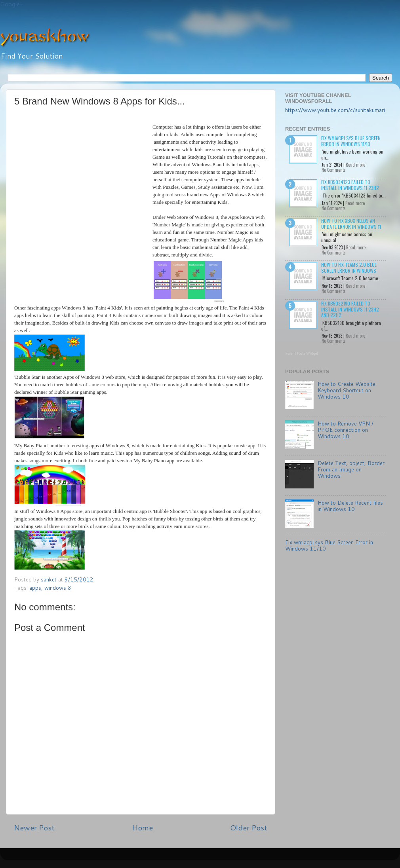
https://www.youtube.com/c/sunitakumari (335, 110)
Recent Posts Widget (302, 353)
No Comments (334, 170)
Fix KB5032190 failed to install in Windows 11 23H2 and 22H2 (350, 309)
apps (35, 588)
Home (142, 827)
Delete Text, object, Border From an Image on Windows (351, 469)
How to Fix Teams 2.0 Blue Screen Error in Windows (349, 267)
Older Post (249, 827)
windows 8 (58, 588)
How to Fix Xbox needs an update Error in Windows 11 (351, 223)
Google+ (12, 4)
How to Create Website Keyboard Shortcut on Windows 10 (347, 390)
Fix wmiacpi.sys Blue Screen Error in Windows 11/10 (351, 141)
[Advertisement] (74, 193)
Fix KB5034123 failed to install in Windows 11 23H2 (350, 185)
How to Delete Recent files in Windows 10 (350, 506)
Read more (355, 165)
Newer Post (34, 827)
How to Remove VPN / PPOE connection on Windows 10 (346, 430)
